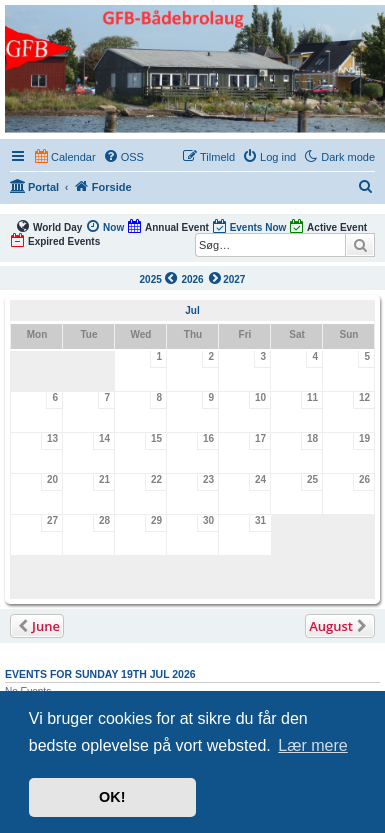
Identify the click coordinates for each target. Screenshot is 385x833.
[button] (37, 626)
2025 (159, 278)
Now (104, 226)
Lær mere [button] (312, 745)
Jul (192, 310)
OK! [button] (112, 797)
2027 (225, 278)
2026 (192, 279)
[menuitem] (123, 157)
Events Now (249, 226)
